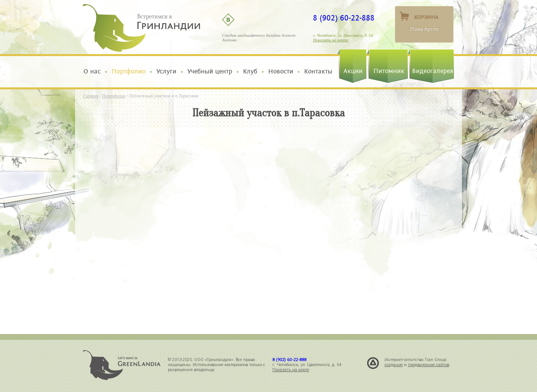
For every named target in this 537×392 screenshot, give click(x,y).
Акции (353, 71)
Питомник (389, 71)
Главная (91, 96)
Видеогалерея (433, 71)
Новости (281, 72)
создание (394, 365)
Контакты (316, 72)
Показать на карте (331, 40)
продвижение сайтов (428, 365)
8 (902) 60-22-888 (344, 18)
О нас (94, 72)
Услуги (166, 72)
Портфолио (128, 72)
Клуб (250, 72)
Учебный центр (210, 72)
